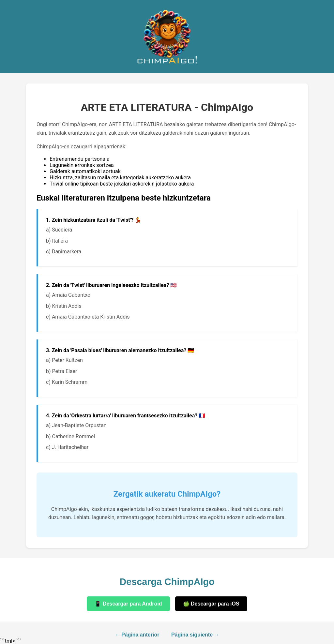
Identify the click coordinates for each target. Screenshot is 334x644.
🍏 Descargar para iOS (211, 604)
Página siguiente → (195, 635)
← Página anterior (137, 635)
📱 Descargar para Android (128, 604)
